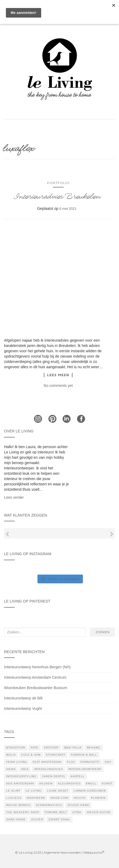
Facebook (81, 419)
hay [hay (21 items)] (108, 762)
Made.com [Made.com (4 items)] (59, 798)
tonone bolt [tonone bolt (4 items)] (56, 812)
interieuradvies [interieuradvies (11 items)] (48, 769)
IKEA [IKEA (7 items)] (25, 769)
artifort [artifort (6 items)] (51, 748)
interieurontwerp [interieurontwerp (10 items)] (85, 769)
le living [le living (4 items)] (34, 791)
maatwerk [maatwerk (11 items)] (36, 798)
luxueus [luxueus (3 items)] (14, 798)
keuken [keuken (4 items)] (46, 783)
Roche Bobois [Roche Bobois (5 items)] (18, 805)
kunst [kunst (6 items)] (107, 783)
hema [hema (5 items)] (11, 769)
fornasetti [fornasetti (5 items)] (90, 762)
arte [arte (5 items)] (34, 748)
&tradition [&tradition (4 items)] (16, 748)
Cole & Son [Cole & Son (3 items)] (31, 755)
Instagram (38, 419)
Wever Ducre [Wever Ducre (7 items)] (99, 812)
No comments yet (58, 386)
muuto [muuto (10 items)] (80, 798)
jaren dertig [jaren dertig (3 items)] (54, 776)
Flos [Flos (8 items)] (71, 762)
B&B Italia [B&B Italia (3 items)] (73, 748)
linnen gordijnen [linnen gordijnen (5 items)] (90, 791)
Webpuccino (94, 852)
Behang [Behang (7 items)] (94, 748)
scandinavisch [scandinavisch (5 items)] (49, 805)
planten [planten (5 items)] (98, 798)
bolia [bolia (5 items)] (11, 755)
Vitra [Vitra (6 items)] (77, 812)
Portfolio (58, 183)
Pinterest (52, 419)
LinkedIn (67, 419)
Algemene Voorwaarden (62, 852)
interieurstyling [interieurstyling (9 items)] (21, 776)
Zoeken (102, 632)
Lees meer (58, 375)
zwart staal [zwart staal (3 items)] (59, 819)
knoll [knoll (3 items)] (91, 783)
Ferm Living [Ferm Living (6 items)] (17, 762)
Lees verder (14, 497)
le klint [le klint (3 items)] (13, 791)
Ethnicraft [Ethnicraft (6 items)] (56, 755)
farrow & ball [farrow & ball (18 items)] (84, 755)
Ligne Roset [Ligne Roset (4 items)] (58, 791)
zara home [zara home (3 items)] (16, 819)
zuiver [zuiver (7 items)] (37, 819)
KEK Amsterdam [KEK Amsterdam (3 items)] (20, 783)
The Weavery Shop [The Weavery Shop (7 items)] (23, 812)
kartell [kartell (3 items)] (78, 776)
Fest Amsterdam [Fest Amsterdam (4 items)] (47, 762)
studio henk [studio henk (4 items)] (78, 805)
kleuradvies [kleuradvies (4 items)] (69, 783)
